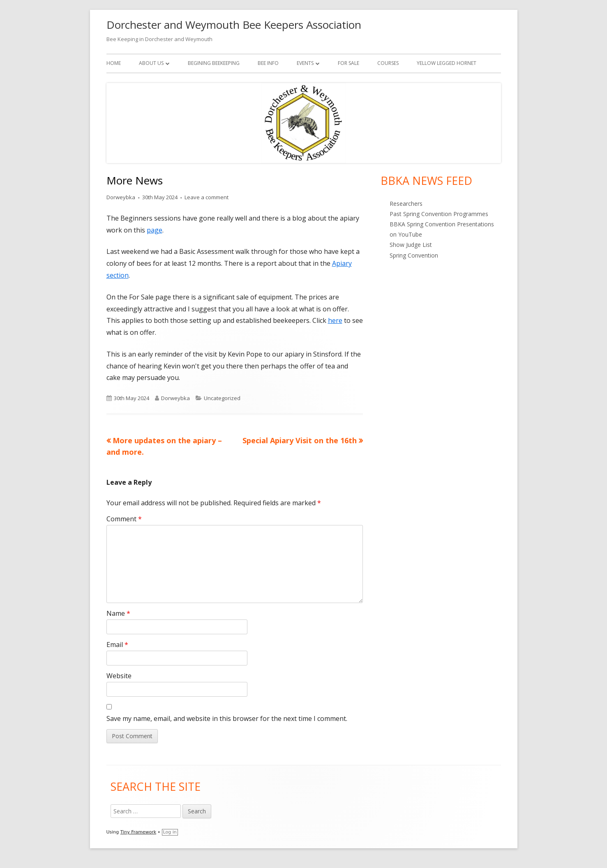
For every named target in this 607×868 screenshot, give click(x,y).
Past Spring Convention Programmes (439, 214)
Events (305, 63)
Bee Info (268, 63)
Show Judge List (411, 245)
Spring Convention (414, 255)
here (335, 320)
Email (117, 645)
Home (114, 63)
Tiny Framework (138, 832)
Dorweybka (121, 197)
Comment (124, 519)
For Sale (349, 63)
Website (119, 676)
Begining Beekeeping (214, 63)
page (155, 230)
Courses (388, 63)
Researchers (406, 204)
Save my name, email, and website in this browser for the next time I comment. (227, 718)
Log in (170, 832)
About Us (151, 63)
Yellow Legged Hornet (447, 63)
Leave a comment (207, 197)
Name (118, 613)
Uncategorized (222, 398)
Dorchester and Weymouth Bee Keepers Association (234, 25)
